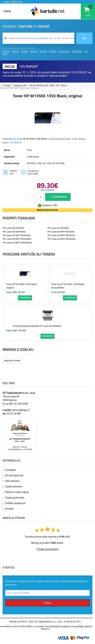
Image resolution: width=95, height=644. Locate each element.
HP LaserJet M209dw (58, 228)
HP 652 (15, 52)
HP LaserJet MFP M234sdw (62, 239)
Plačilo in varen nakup (17, 492)
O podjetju (10, 470)
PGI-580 (53, 52)
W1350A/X (16, 142)
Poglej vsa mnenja (47, 549)
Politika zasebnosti (15, 503)
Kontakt (9, 509)
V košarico (58, 197)
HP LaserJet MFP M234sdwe (17, 243)
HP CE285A (77, 52)
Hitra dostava (12, 481)
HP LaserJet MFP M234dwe (17, 235)
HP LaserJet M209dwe (14, 232)
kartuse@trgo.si (21, 410)
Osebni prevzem (14, 487)
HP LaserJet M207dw (13, 228)
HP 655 (6, 52)
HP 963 (24, 52)
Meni (7, 11)
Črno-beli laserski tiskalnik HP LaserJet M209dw (37, 326)
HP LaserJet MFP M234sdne (17, 239)
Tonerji (7, 85)
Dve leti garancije (14, 475)
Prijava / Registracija (13, 2)
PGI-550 (33, 52)
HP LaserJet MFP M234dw (61, 232)
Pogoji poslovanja (15, 498)
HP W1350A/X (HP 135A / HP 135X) (48, 85)
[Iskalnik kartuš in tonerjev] (39, 38)
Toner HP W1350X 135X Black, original (19, 88)
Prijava (47, 603)
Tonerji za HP (20, 85)
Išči (84, 38)
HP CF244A (64, 52)
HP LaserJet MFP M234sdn (61, 235)
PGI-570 (43, 52)
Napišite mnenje (12, 361)
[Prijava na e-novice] (47, 593)
